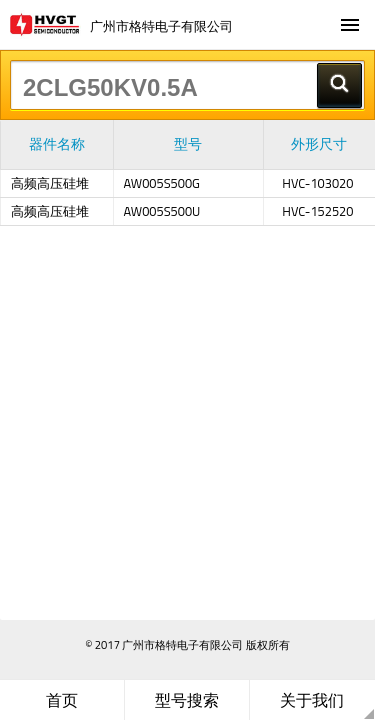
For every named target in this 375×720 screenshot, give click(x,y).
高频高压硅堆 (50, 183)
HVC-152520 (317, 211)
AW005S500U (162, 211)
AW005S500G (162, 183)
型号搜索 (187, 700)
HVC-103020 (317, 183)
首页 (62, 700)
